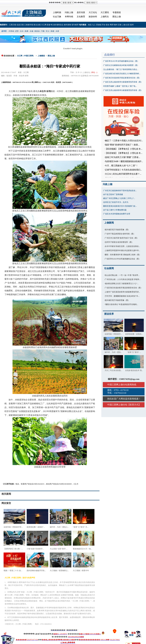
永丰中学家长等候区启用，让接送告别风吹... (122, 246)
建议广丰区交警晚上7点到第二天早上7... (119, 198)
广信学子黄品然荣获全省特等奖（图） (120, 234)
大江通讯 (105, 12)
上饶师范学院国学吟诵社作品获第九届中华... (122, 250)
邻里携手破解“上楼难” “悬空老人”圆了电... (120, 86)
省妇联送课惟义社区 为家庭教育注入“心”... (122, 284)
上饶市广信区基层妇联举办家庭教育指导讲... (122, 292)
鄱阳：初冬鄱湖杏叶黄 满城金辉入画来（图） (123, 255)
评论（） (95, 72)
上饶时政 (57, 12)
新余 (108, 25)
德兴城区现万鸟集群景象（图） (117, 230)
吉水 (22, 31)
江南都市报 (29, 25)
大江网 (44, 25)
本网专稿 (69, 17)
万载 (43, 31)
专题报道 (117, 12)
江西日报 (13, 25)
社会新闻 (109, 268)
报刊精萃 (75, 25)
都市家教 (67, 25)
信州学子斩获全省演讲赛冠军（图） (119, 242)
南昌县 (37, 31)
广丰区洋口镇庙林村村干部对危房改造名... (120, 191)
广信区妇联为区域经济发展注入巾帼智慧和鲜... (122, 74)
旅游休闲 (93, 17)
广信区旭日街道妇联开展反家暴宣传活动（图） (122, 78)
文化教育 (81, 17)
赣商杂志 (60, 25)
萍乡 (104, 25)
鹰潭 (112, 25)
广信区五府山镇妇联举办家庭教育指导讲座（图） (123, 82)
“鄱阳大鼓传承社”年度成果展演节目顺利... (121, 304)
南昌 (90, 25)
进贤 (17, 31)
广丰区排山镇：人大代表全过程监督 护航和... (123, 279)
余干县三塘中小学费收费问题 (115, 210)
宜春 (120, 25)
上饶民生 (105, 17)
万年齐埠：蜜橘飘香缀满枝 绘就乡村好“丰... (122, 296)
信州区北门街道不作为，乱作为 (116, 202)
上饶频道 (41, 56)
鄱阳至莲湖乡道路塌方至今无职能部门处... (120, 206)
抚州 (132, 25)
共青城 (11, 31)
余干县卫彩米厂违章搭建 (113, 194)
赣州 (116, 25)
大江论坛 (93, 12)
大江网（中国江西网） (26, 56)
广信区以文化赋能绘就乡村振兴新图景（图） (121, 65)
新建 (52, 31)
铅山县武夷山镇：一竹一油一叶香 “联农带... (122, 275)
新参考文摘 (51, 25)
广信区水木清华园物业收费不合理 (117, 214)
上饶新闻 (109, 223)
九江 (94, 25)
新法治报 (37, 25)
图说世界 (109, 314)
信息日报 (20, 25)
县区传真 (81, 12)
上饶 (124, 25)
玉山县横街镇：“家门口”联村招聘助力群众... (121, 69)
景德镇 (99, 25)
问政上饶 (69, 12)
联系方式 (134, 405)
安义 (48, 31)
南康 (27, 31)
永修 (31, 31)
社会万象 (57, 17)
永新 (57, 31)
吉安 (128, 25)
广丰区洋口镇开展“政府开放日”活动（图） (122, 238)
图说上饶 (117, 17)
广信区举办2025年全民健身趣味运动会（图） (121, 61)
